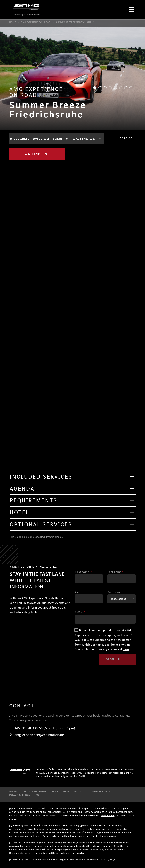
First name (83, 572)
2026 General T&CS (99, 791)
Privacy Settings (19, 795)
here (126, 649)
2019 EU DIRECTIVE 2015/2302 (67, 791)
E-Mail (80, 612)
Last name (115, 572)
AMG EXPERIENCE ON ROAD (36, 22)
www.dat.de (108, 815)
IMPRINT (14, 791)
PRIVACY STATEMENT (35, 791)
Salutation (114, 592)
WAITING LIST (37, 154)
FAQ (37, 795)
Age (77, 592)
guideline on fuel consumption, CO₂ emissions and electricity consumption (68, 812)
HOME (13, 22)
